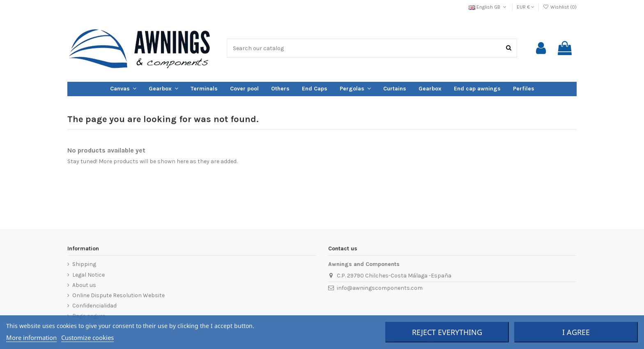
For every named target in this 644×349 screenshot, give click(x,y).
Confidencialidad (94, 306)
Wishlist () (560, 7)
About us (84, 285)
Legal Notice (89, 275)
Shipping (84, 264)
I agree (576, 332)
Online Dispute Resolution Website (118, 295)
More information (31, 337)
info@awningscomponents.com (380, 288)
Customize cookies (87, 337)
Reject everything (447, 332)
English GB (488, 7)
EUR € (526, 7)
